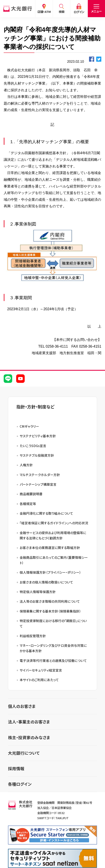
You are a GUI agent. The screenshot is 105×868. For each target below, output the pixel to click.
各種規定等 (28, 504)
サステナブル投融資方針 (37, 455)
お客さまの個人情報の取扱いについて (46, 582)
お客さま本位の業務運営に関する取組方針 (50, 548)
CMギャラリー (29, 426)
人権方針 (26, 465)
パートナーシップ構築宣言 (38, 484)
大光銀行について (24, 753)
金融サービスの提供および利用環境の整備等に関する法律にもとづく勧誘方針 (53, 535)
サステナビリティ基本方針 (38, 436)
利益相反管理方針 (33, 636)
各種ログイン (20, 784)
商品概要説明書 (31, 494)
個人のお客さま (22, 706)
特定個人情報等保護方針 (38, 592)
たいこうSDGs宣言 (33, 446)
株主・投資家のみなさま (29, 737)
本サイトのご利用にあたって (39, 680)
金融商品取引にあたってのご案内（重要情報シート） (54, 560)
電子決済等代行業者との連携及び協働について (53, 661)
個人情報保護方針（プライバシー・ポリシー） (50, 572)
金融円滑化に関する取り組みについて (46, 513)
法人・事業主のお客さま (29, 722)
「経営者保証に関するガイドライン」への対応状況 (54, 523)
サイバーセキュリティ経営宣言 (41, 670)
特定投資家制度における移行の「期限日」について (53, 623)
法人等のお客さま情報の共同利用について (50, 601)
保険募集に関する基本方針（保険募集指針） (50, 611)
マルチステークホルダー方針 (40, 475)
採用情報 (16, 768)
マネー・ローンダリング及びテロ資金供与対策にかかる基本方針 (53, 648)
